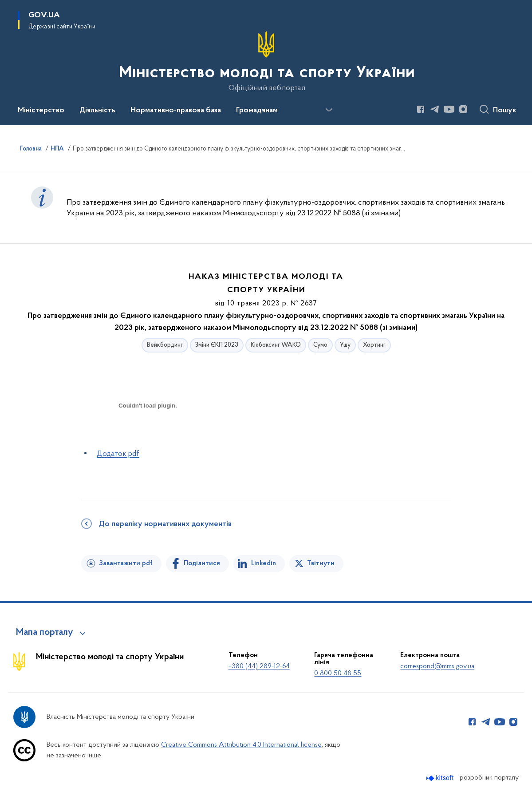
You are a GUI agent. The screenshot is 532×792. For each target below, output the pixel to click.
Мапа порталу (45, 633)
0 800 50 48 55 (338, 673)
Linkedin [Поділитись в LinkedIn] (264, 563)
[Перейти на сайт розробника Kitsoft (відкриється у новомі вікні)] (441, 778)
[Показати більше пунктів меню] (329, 110)
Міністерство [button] (41, 111)
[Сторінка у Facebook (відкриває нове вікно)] (421, 109)
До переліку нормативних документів (165, 524)
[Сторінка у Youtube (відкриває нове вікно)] (449, 109)
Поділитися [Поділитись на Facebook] (202, 563)
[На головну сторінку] (266, 62)
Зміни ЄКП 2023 (217, 345)
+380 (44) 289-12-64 (259, 666)
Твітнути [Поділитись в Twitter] (321, 563)
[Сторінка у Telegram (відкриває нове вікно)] (435, 109)
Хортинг (374, 345)
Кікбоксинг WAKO (276, 345)
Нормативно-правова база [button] (176, 111)
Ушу (345, 345)
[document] (148, 437)
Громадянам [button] (257, 111)
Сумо (320, 345)
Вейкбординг (165, 345)
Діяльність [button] (97, 111)
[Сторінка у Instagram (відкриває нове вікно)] (463, 109)
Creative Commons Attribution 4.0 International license (241, 745)
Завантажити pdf (126, 563)
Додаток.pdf (118, 454)
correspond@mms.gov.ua (437, 666)
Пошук (505, 111)
